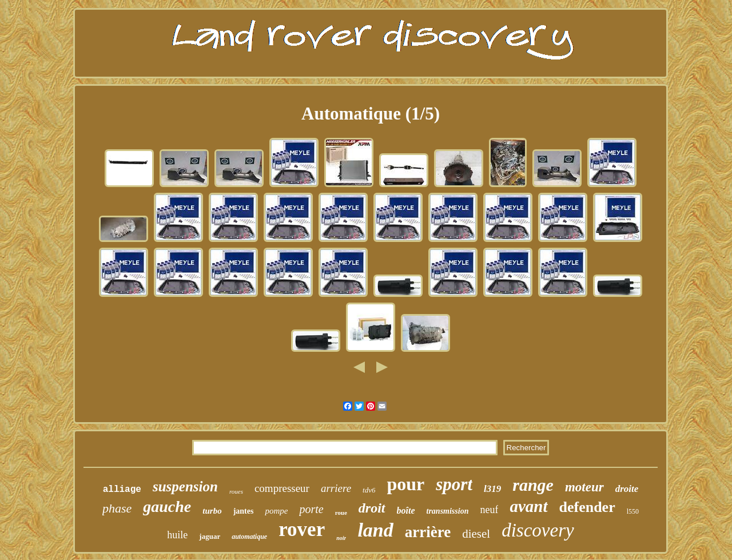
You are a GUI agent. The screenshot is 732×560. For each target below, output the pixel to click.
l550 (633, 511)
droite (627, 489)
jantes (244, 511)
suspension (185, 486)
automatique (249, 537)
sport (454, 484)
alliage (122, 490)
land (375, 530)
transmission (448, 511)
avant (528, 506)
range (533, 485)
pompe (276, 511)
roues (236, 491)
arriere (336, 488)
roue (341, 513)
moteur (584, 487)
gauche (167, 507)
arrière (428, 532)
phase (117, 508)
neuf (489, 510)
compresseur (282, 488)
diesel (476, 534)
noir (341, 538)
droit (372, 508)
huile (177, 535)
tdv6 (369, 490)
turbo (212, 511)
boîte (406, 511)
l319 (492, 489)
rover (302, 529)
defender (587, 507)
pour (405, 484)
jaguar (210, 536)
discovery (538, 530)
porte (311, 509)
